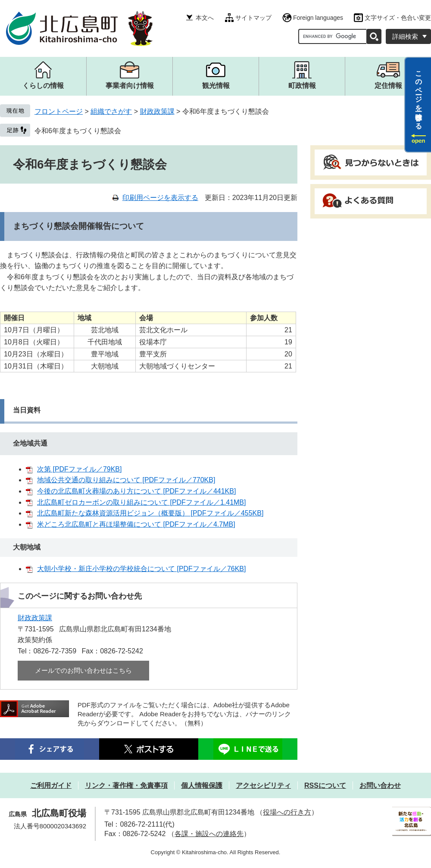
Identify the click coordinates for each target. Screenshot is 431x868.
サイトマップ (253, 18)
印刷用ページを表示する (160, 198)
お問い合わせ (380, 785)
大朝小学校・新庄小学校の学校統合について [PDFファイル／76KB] (141, 569)
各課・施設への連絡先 (209, 834)
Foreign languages (318, 18)
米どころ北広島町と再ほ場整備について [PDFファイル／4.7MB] (136, 524)
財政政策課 (157, 111)
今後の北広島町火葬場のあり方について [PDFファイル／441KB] (136, 491)
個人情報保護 (202, 785)
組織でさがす (111, 111)
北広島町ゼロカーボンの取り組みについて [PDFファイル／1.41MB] (141, 502)
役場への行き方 (287, 812)
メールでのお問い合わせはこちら (83, 670)
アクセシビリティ (263, 785)
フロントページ (59, 111)
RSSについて (325, 785)
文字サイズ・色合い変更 (398, 18)
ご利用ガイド (51, 785)
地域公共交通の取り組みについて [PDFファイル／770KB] (126, 480)
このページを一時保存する (419, 96)
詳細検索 (405, 36)
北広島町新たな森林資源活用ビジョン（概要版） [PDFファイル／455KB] (150, 513)
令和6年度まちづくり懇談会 (78, 131)
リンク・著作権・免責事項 (126, 785)
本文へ (205, 18)
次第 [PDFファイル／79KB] (79, 469)
